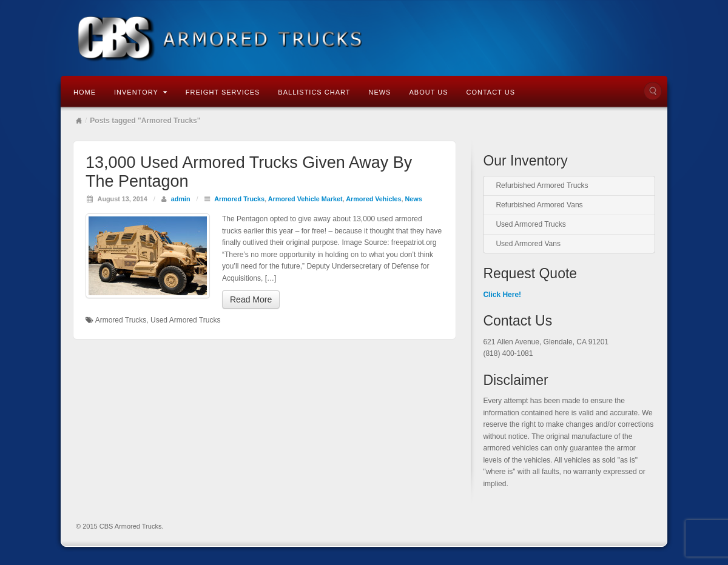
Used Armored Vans (528, 244)
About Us (428, 92)
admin (181, 199)
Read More (251, 299)
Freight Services (223, 92)
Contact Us (490, 92)
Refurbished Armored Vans (539, 205)
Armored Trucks (239, 199)
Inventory (141, 92)
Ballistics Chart (314, 92)
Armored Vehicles (373, 199)
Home (85, 92)
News (379, 92)
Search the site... (653, 91)
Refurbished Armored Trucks (542, 186)
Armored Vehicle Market (305, 199)
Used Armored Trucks (185, 320)
